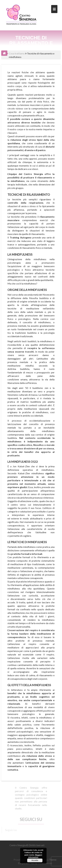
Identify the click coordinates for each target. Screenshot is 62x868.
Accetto (35, 860)
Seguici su (31, 818)
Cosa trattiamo (17, 53)
